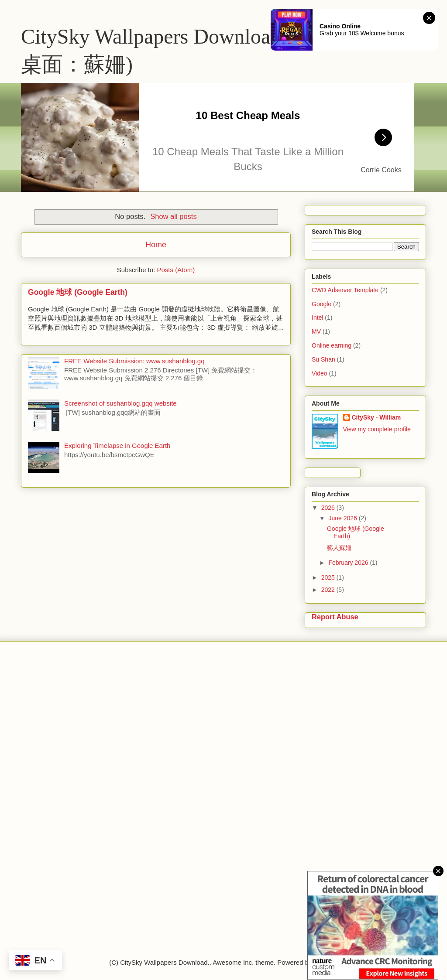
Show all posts (173, 216)
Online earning (332, 345)
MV (316, 331)
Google (321, 304)
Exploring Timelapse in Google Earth (117, 446)
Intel (317, 318)
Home (156, 245)
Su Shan (323, 359)
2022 (329, 590)
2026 (329, 508)
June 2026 (343, 518)
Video (320, 373)
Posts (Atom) (176, 270)
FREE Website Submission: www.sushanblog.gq (134, 361)
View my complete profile (377, 429)
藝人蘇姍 (339, 548)
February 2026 (349, 563)
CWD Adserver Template (345, 290)
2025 (329, 577)
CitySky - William (377, 417)
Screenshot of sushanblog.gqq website (120, 403)
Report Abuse (335, 617)
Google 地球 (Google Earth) (78, 292)
